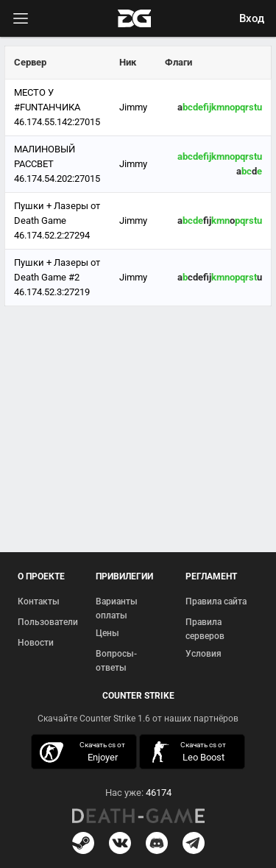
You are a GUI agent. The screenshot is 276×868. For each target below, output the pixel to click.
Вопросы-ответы (116, 661)
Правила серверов (205, 629)
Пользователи (48, 622)
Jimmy (133, 107)
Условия (204, 654)
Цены (107, 633)
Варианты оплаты (117, 609)
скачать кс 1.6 (188, 752)
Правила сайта (216, 601)
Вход (252, 18)
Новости (36, 643)
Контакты (39, 601)
